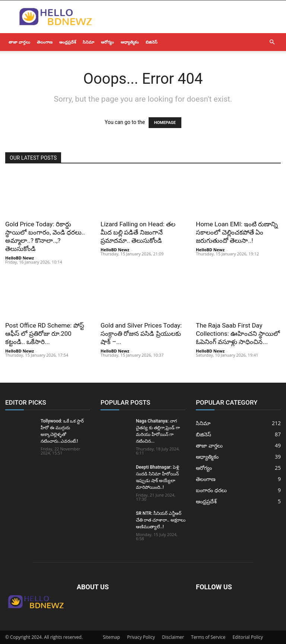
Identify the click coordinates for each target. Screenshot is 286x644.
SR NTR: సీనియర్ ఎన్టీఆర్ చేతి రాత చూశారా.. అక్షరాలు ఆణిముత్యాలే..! (161, 520)
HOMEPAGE (165, 123)
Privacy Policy (141, 637)
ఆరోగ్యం (107, 42)
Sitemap (111, 637)
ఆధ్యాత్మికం (130, 42)
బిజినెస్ (152, 42)
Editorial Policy (248, 637)
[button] (272, 42)
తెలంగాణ (45, 42)
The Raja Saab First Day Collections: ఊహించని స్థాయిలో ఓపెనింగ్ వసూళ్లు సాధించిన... (238, 334)
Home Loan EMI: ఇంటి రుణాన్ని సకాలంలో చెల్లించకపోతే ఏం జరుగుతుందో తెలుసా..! (237, 232)
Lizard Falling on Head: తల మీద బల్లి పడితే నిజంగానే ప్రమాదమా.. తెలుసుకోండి (138, 232)
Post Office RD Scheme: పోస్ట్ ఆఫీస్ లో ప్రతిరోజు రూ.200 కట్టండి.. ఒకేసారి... (45, 334)
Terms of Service (208, 637)
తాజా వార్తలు (19, 42)
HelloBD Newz (20, 258)
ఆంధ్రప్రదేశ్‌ (68, 42)
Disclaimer (173, 637)
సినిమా (88, 42)
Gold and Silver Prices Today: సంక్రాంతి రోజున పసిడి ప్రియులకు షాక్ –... (141, 334)
